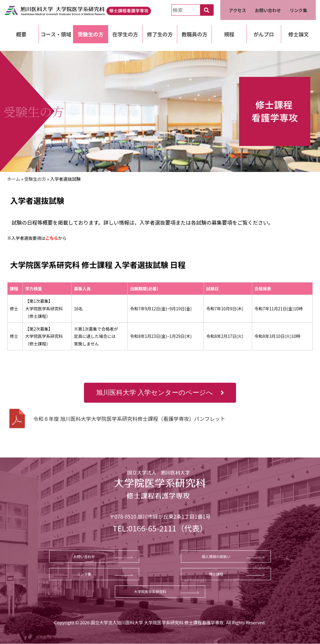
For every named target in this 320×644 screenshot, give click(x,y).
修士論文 (298, 34)
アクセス (237, 10)
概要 (21, 34)
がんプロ (264, 34)
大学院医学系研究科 (150, 591)
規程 (229, 34)
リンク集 (298, 10)
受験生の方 (90, 34)
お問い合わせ (268, 10)
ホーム (14, 179)
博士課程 (216, 574)
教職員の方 (194, 34)
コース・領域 (56, 34)
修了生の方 (160, 34)
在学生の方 (125, 34)
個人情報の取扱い (216, 556)
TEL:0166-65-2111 (145, 528)
